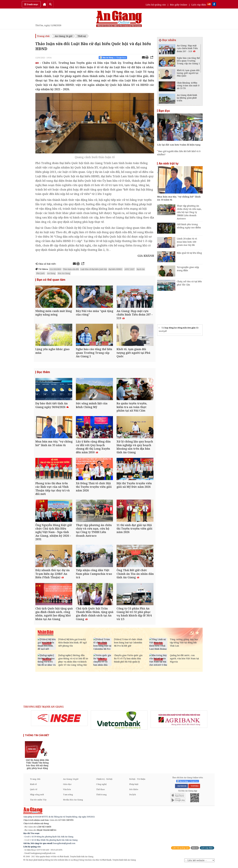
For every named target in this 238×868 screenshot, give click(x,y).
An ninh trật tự (168, 163)
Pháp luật (134, 787)
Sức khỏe (134, 792)
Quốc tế (34, 792)
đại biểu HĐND (115, 269)
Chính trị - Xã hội (104, 782)
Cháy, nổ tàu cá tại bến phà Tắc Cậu (189, 283)
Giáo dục (67, 787)
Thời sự (82, 36)
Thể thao (100, 792)
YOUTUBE (194, 789)
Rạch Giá (141, 269)
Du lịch (133, 798)
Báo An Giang (64, 273)
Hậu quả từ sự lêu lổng (189, 253)
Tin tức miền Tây (38, 803)
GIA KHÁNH (55, 269)
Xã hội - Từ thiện (137, 782)
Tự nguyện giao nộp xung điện (188, 269)
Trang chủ (43, 36)
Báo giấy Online (179, 5)
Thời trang (101, 798)
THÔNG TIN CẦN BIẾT (37, 738)
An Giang (51, 273)
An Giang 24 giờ (64, 36)
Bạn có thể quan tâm (51, 280)
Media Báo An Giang (73, 803)
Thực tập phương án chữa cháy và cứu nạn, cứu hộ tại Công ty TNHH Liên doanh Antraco (189, 212)
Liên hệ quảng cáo (156, 5)
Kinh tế (33, 787)
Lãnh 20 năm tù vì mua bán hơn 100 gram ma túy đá (187, 242)
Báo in (195, 851)
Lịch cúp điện (199, 5)
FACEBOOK (181, 789)
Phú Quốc (41, 273)
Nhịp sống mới (37, 798)
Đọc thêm (43, 373)
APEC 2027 (129, 269)
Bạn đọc (164, 111)
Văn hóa (67, 792)
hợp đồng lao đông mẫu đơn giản (180, 328)
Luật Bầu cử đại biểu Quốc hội (94, 269)
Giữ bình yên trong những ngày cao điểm (189, 226)
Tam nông (68, 798)
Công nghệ (101, 787)
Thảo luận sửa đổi (71, 269)
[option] (59, 721)
